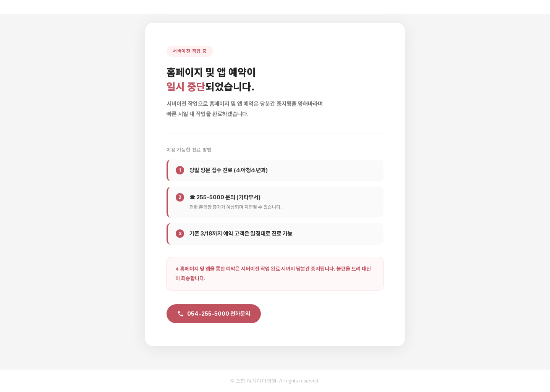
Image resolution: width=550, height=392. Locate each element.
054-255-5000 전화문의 (214, 314)
